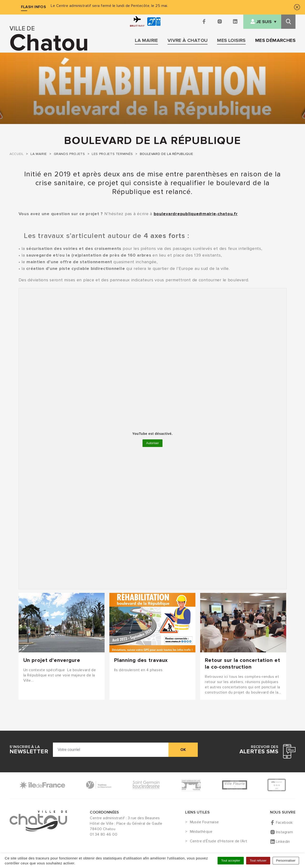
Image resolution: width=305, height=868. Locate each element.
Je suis (264, 22)
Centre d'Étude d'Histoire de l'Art (219, 841)
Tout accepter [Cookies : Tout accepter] (231, 861)
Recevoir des (259, 750)
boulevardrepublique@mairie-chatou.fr (196, 214)
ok (183, 750)
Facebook (284, 823)
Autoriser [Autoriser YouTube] (152, 443)
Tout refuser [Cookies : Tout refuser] (258, 861)
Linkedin (283, 842)
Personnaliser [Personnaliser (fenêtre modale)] (286, 861)
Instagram (285, 832)
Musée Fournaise (204, 822)
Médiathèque (201, 832)
